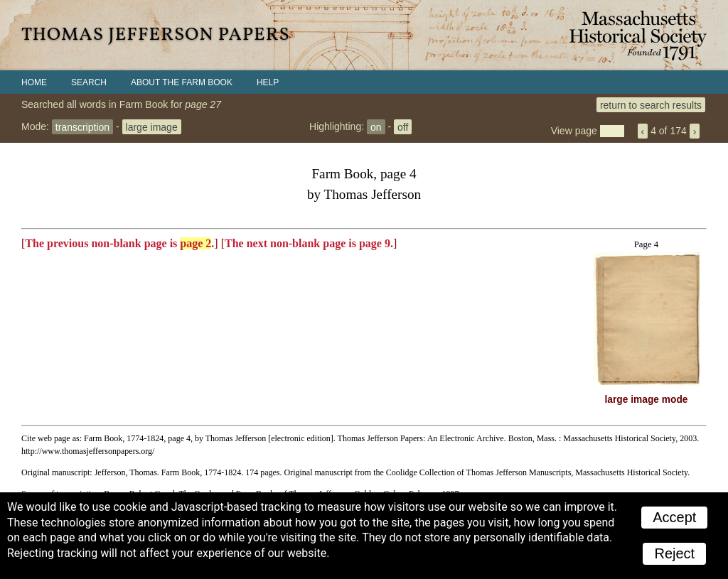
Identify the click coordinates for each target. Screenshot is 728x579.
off (403, 126)
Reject (674, 553)
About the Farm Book (182, 82)
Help (268, 82)
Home (34, 82)
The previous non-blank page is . (119, 243)
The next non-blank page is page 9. (309, 243)
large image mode (647, 400)
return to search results (651, 104)
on (376, 126)
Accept (674, 517)
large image (152, 126)
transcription (82, 126)
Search (89, 82)
